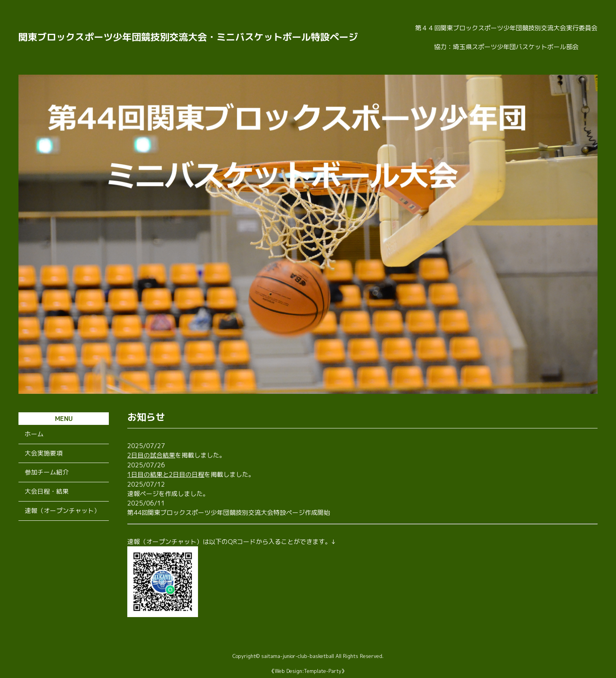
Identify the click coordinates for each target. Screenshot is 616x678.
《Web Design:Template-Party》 (308, 670)
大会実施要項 (44, 454)
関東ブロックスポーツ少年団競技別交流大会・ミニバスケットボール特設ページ (188, 37)
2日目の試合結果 (151, 455)
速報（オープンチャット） (62, 511)
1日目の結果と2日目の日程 (166, 474)
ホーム (34, 434)
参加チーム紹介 (47, 473)
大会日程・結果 (47, 492)
